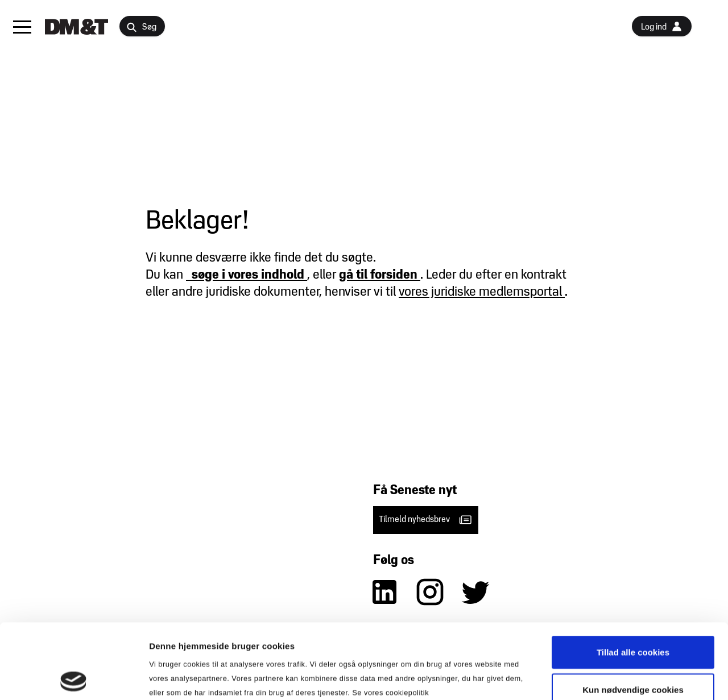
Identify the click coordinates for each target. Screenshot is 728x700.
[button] (22, 27)
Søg (141, 28)
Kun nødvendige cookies (633, 614)
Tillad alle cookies (633, 577)
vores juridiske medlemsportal (482, 292)
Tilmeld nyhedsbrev (426, 520)
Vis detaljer (591, 678)
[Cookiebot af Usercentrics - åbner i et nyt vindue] (74, 678)
